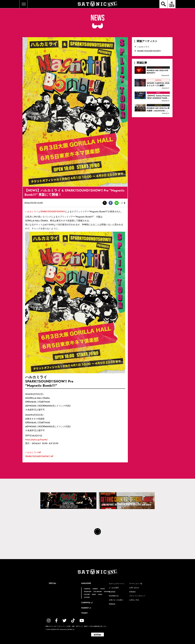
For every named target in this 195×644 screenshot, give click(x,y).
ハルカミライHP (33, 452)
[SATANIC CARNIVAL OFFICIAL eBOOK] (127, 501)
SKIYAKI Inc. (71, 629)
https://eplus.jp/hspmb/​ (36, 440)
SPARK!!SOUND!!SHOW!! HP (39, 456)
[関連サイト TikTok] (73, 621)
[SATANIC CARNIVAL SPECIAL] (68, 501)
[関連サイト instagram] (49, 621)
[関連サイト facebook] (56, 621)
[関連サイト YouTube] (82, 621)
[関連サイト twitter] (64, 621)
